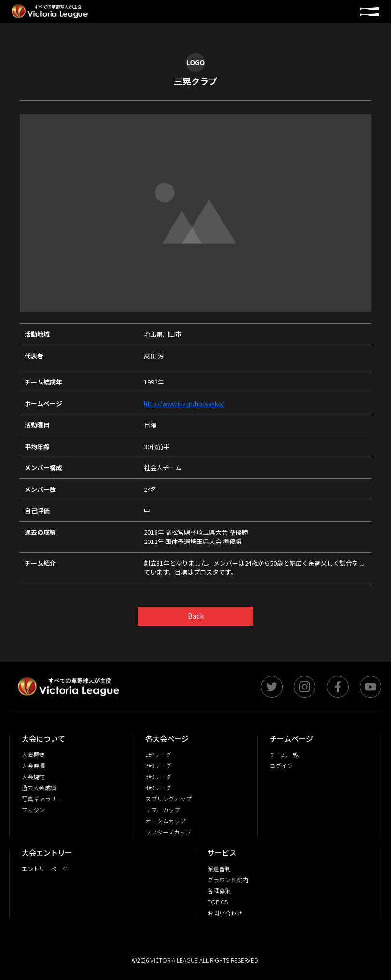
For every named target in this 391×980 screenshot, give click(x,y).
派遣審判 (219, 868)
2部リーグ (158, 765)
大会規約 (33, 776)
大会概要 (33, 754)
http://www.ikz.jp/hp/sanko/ (184, 404)
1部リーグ (158, 754)
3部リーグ (158, 776)
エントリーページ (45, 868)
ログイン (281, 765)
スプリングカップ (169, 799)
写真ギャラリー (42, 799)
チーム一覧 (284, 754)
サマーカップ (163, 810)
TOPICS (218, 902)
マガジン (33, 810)
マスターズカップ (168, 832)
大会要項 (33, 765)
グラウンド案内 (228, 880)
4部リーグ (158, 788)
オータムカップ (166, 821)
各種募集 (219, 891)
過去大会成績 (39, 788)
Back (196, 616)
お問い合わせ (225, 913)
